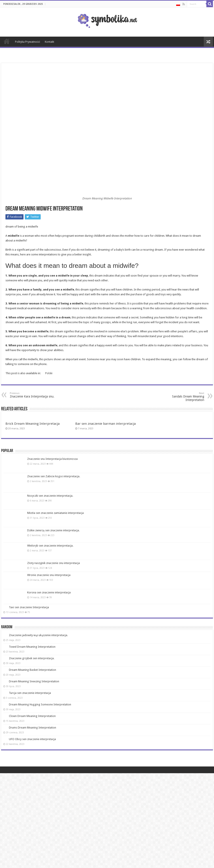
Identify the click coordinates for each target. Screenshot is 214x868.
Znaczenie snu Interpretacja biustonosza (52, 459)
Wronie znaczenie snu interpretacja (49, 575)
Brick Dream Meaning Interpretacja (33, 424)
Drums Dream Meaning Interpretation (33, 728)
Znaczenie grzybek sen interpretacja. (32, 658)
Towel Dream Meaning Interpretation (32, 647)
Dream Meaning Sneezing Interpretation (34, 681)
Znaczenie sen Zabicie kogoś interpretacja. (54, 476)
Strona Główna (7, 41)
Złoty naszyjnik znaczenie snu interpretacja (53, 563)
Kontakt (49, 42)
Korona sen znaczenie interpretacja (49, 592)
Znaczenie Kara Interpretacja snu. (32, 395)
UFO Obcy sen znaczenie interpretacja (32, 739)
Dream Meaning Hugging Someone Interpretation (40, 704)
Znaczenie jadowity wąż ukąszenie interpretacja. (38, 635)
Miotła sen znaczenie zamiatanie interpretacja (55, 513)
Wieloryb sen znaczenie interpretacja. (50, 546)
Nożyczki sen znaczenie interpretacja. (50, 496)
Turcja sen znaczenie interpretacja (30, 693)
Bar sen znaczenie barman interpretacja (105, 424)
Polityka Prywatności (28, 42)
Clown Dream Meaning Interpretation (32, 716)
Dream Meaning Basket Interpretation (33, 670)
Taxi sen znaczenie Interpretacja (29, 607)
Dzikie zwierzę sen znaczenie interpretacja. (53, 530)
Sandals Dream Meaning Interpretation (182, 397)
